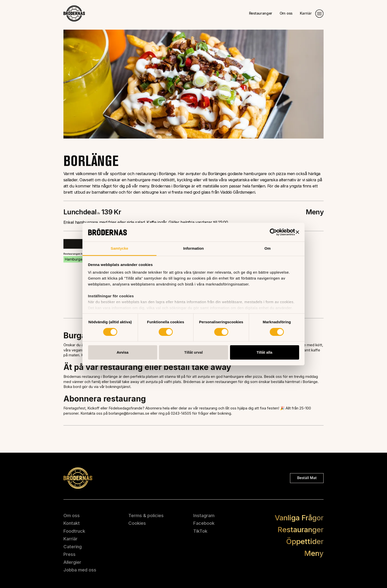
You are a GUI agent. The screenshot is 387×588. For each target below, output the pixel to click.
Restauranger (261, 13)
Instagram (204, 515)
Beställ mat (307, 478)
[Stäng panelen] (297, 232)
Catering (73, 547)
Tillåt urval (194, 352)
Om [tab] (267, 248)
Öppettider (305, 541)
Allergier (72, 562)
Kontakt (72, 523)
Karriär (306, 13)
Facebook (204, 523)
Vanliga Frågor (299, 518)
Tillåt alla (265, 352)
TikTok (200, 531)
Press (69, 554)
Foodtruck (74, 531)
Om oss (286, 13)
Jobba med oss (80, 570)
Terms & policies (146, 515)
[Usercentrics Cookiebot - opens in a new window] (273, 232)
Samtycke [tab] (120, 248)
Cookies (137, 523)
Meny (314, 553)
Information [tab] (193, 248)
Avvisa (123, 352)
